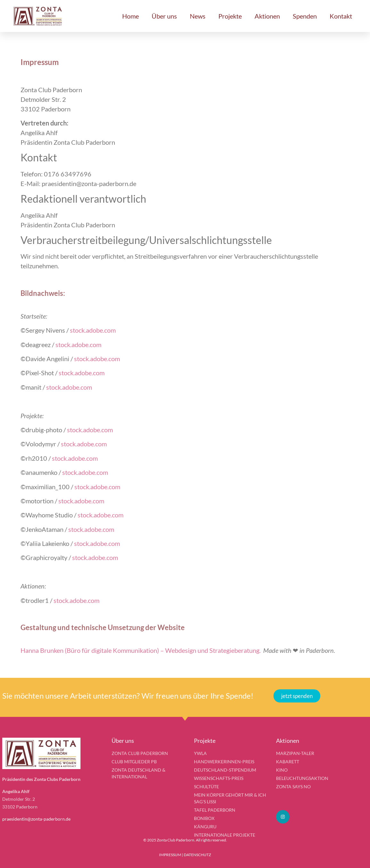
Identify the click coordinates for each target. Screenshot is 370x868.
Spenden (305, 16)
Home (130, 16)
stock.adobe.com (93, 330)
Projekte (230, 16)
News (198, 16)
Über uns (164, 16)
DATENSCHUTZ (197, 855)
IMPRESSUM (170, 855)
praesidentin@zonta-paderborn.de (36, 819)
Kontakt (341, 16)
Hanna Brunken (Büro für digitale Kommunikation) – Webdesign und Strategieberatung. (141, 650)
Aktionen (267, 16)
